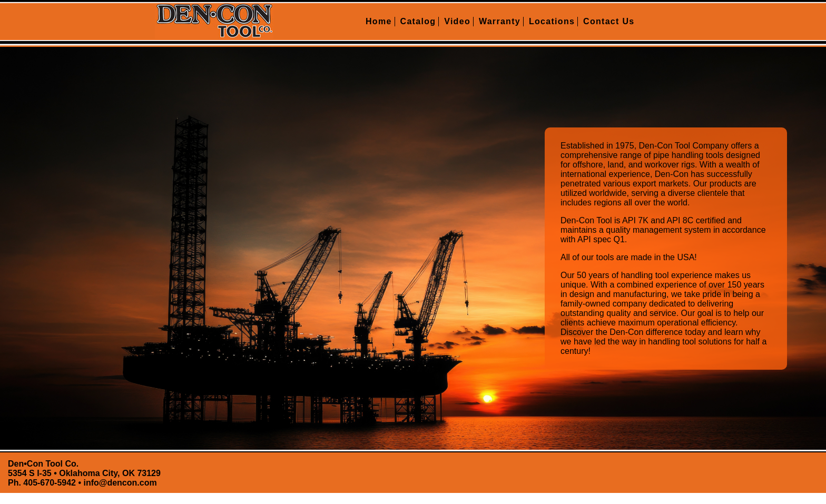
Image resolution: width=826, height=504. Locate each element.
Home (379, 21)
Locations (552, 21)
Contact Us (609, 21)
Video (457, 21)
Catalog (418, 21)
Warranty (500, 21)
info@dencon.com (120, 483)
